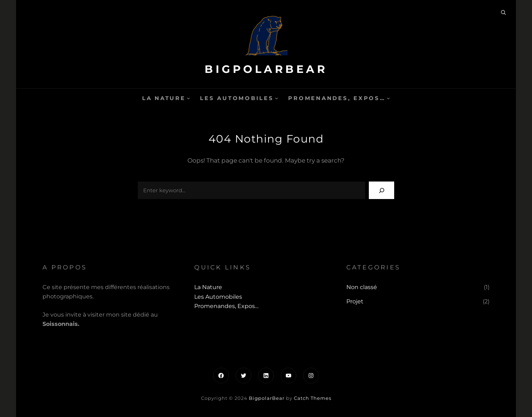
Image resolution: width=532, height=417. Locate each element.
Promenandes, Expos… (337, 98)
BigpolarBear (266, 69)
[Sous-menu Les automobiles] (277, 98)
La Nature (164, 98)
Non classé (362, 287)
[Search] (382, 190)
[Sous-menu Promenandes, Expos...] (388, 98)
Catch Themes (313, 398)
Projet (355, 301)
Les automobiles (237, 98)
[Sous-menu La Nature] (188, 98)
